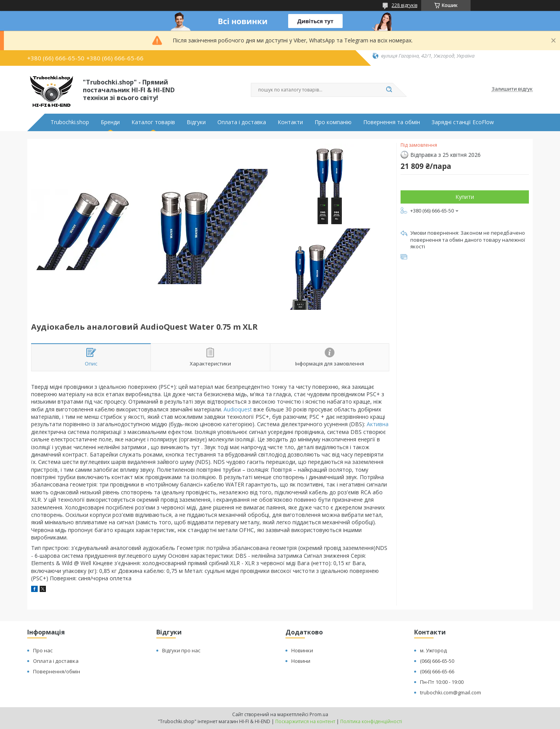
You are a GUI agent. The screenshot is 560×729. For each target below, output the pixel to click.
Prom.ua (319, 714)
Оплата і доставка (242, 122)
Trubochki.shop (70, 122)
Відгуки (196, 122)
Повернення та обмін (392, 122)
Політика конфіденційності (371, 721)
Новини (301, 661)
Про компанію (333, 122)
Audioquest (238, 409)
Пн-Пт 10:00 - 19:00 (442, 682)
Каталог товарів (153, 122)
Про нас (43, 650)
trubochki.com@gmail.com (451, 692)
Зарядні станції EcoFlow (463, 122)
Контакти (290, 122)
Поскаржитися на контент (305, 721)
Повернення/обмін (57, 671)
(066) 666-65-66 (437, 671)
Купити (465, 197)
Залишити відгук (512, 89)
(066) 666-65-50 (437, 661)
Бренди (110, 122)
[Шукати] (389, 90)
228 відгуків (404, 5)
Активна (378, 424)
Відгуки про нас (181, 650)
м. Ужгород (433, 650)
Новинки (302, 650)
